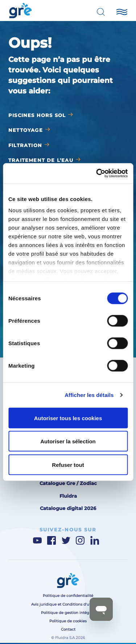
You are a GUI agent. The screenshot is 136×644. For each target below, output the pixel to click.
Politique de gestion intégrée (68, 613)
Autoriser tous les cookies (68, 418)
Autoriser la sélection (68, 441)
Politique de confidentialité (68, 596)
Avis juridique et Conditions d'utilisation (68, 604)
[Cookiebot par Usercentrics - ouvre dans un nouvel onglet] (97, 173)
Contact (68, 629)
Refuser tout (68, 465)
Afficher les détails (89, 395)
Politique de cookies (68, 621)
